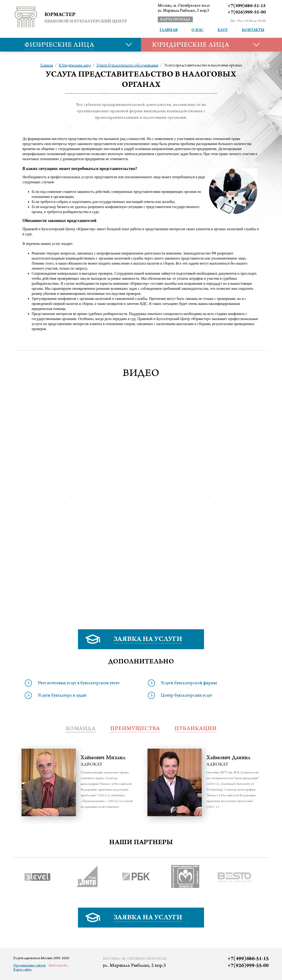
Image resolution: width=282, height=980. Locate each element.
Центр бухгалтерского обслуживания (127, 66)
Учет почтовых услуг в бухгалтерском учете (79, 684)
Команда (81, 729)
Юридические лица (75, 66)
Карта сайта (22, 970)
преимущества (135, 729)
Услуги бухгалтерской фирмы (189, 684)
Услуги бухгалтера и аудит (62, 696)
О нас (198, 30)
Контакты (253, 30)
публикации (195, 729)
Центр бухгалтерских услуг (187, 696)
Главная (169, 30)
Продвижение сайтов (29, 966)
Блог (223, 30)
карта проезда (175, 20)
